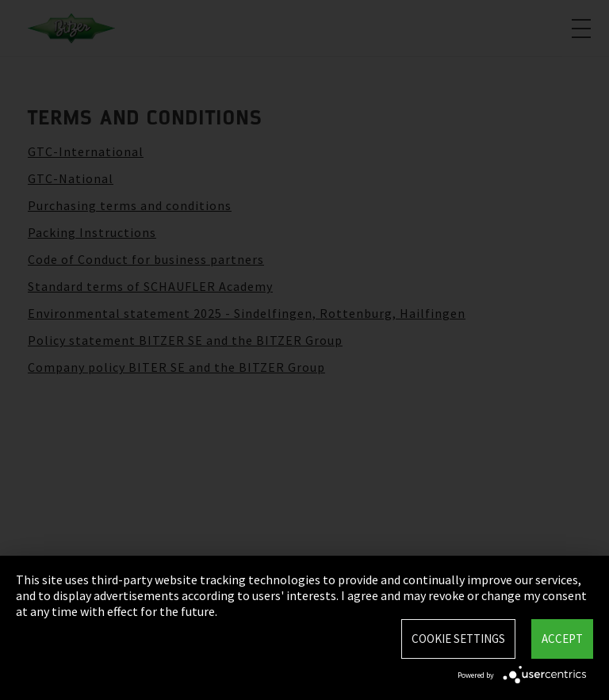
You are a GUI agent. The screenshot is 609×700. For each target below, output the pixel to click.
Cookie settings (458, 639)
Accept (562, 639)
